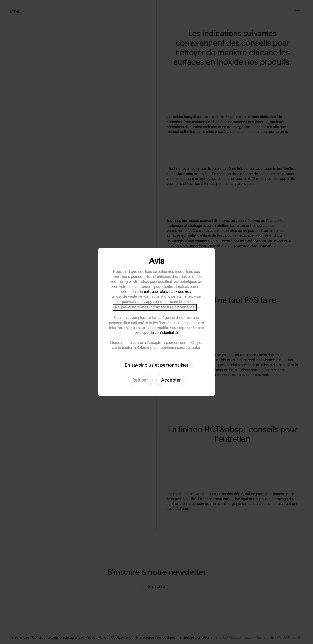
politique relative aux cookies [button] (168, 292)
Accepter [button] (171, 380)
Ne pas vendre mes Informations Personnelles (155, 307)
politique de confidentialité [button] (156, 333)
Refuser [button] (140, 380)
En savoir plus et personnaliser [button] (156, 365)
